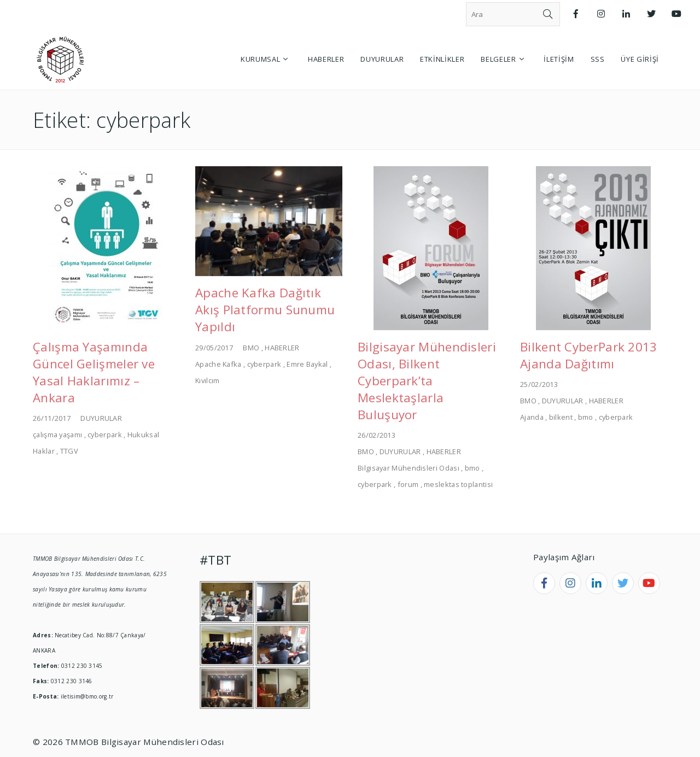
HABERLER (282, 348)
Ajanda (532, 417)
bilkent (561, 417)
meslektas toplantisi (458, 484)
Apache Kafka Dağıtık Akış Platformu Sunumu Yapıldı (265, 310)
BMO (251, 348)
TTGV (69, 451)
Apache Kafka (218, 364)
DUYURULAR (101, 418)
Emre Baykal (307, 364)
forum (408, 484)
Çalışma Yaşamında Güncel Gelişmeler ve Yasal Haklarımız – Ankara (94, 372)
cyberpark (105, 435)
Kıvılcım (207, 380)
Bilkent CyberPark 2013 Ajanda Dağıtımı (589, 355)
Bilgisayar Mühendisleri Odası (409, 468)
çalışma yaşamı (57, 435)
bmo (472, 468)
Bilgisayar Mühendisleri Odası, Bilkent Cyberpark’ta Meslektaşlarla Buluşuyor (427, 381)
